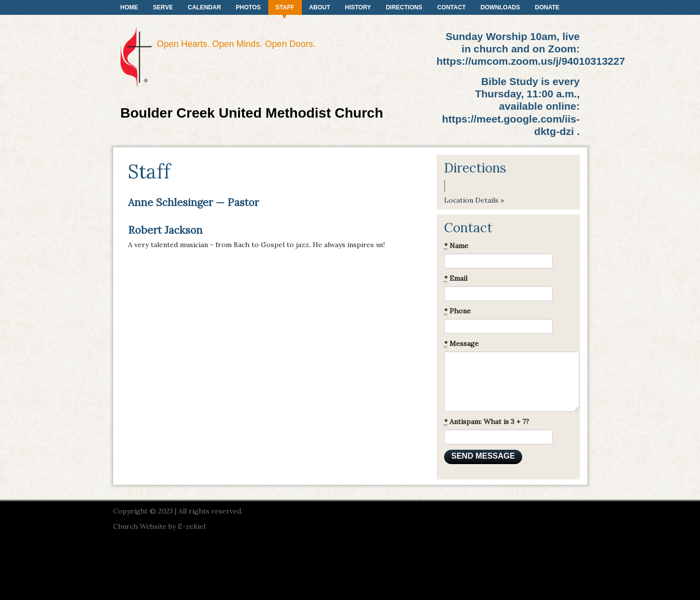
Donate (547, 7)
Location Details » (474, 200)
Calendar (204, 7)
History (358, 7)
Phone (457, 311)
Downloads (500, 7)
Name (456, 246)
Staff (285, 7)
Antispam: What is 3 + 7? (487, 422)
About (320, 7)
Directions (404, 7)
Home (129, 7)
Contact (452, 7)
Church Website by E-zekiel (159, 526)
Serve (163, 7)
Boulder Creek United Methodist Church (252, 113)
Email (456, 279)
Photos (248, 7)
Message (461, 344)
